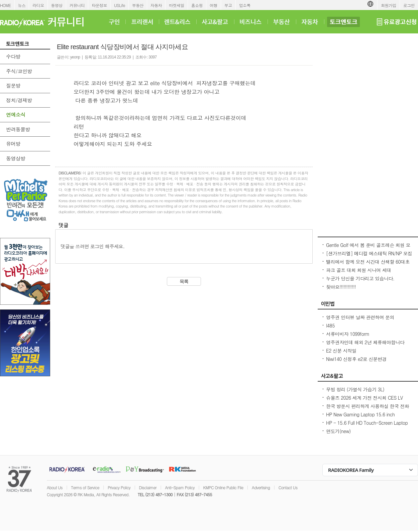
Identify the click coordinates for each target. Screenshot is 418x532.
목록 (184, 281)
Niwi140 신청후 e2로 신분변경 (356, 359)
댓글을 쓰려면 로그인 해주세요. (92, 246)
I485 (330, 325)
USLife (120, 5)
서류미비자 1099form (348, 334)
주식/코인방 (19, 71)
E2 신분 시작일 (341, 351)
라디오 (38, 5)
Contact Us (288, 487)
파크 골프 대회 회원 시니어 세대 (359, 270)
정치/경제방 (19, 100)
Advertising (261, 487)
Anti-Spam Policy (180, 487)
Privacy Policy (119, 487)
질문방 (13, 85)
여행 (214, 5)
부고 (228, 5)
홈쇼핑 (197, 5)
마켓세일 (177, 5)
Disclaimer (148, 487)
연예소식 (16, 114)
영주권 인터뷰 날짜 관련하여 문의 (360, 317)
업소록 (245, 5)
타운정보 (99, 5)
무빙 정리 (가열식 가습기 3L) (355, 389)
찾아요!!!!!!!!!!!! (341, 287)
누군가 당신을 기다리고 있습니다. (360, 278)
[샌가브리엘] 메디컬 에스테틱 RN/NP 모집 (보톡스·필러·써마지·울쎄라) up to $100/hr (369, 257)
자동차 (156, 5)
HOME (6, 5)
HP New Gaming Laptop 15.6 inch (360, 414)
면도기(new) (338, 431)
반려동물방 (18, 129)
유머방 (13, 144)
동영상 (57, 5)
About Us (55, 487)
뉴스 (22, 5)
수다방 (13, 56)
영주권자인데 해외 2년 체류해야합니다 (365, 342)
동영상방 (16, 158)
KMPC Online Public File (223, 487)
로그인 (409, 5)
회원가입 (389, 5)
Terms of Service (85, 487)
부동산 (138, 5)
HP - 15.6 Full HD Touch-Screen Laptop (367, 423)
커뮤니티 (77, 5)
